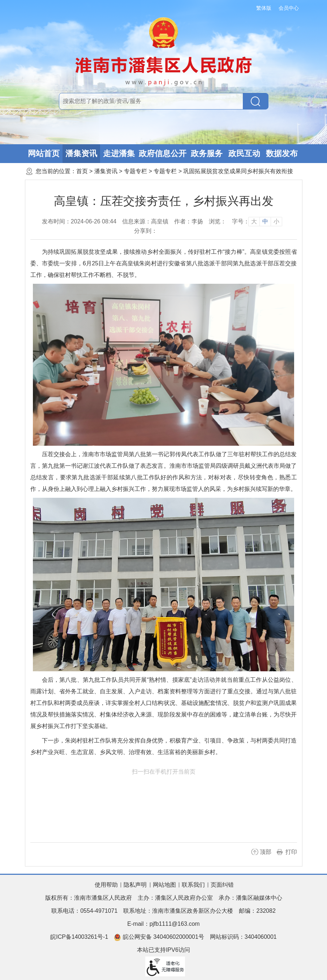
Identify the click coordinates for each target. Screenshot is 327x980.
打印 (291, 852)
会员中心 (289, 8)
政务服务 (207, 153)
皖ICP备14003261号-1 (79, 937)
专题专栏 (135, 171)
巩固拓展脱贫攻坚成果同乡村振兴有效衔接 (238, 171)
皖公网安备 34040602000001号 (159, 937)
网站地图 (164, 885)
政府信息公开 (163, 153)
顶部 (266, 852)
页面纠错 (222, 885)
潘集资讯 (81, 153)
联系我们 (193, 885)
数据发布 (282, 153)
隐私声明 (135, 885)
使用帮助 (106, 885)
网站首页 (44, 153)
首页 (82, 171)
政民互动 (244, 153)
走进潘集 (119, 153)
